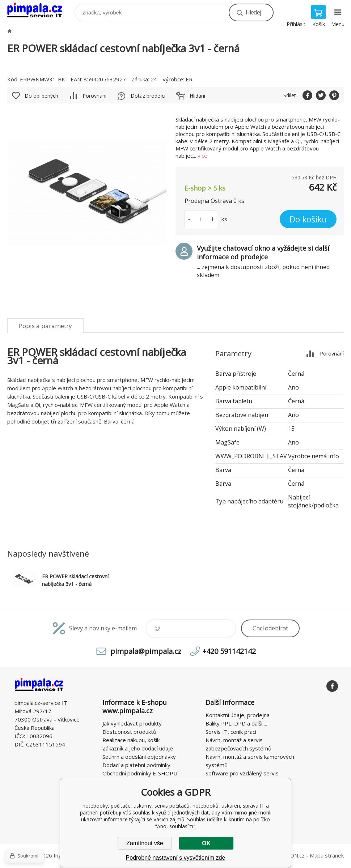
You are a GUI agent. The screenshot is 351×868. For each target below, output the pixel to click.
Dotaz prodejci (148, 96)
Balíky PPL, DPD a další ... (236, 723)
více (202, 156)
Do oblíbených (41, 96)
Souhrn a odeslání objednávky (139, 757)
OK (206, 843)
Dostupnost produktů (129, 732)
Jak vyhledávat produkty (132, 723)
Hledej (253, 12)
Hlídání (197, 96)
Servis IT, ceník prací (231, 732)
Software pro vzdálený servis (242, 773)
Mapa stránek (327, 855)
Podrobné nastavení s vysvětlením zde (176, 858)
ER (189, 79)
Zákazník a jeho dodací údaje (138, 748)
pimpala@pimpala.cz (146, 651)
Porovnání (94, 96)
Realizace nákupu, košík (131, 740)
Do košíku (308, 219)
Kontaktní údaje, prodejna (238, 715)
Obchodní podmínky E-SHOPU (140, 773)
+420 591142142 (229, 651)
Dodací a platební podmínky (136, 765)
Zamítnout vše (145, 843)
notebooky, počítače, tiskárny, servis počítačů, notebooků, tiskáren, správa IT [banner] (39, 11)
